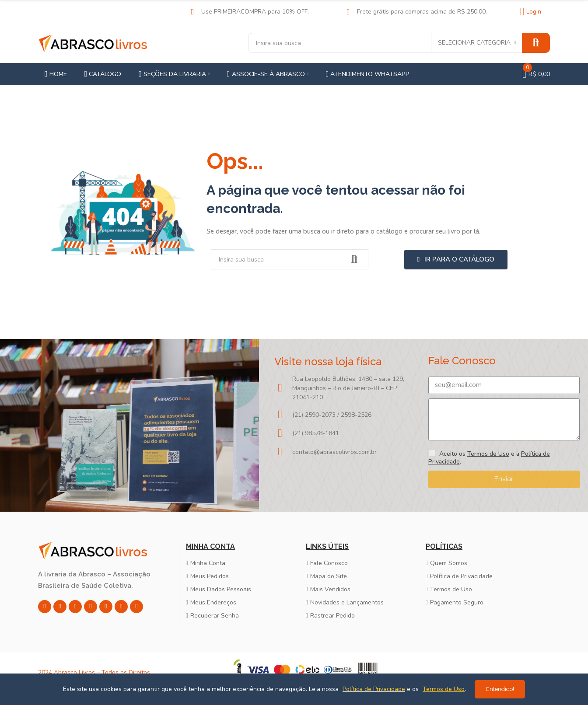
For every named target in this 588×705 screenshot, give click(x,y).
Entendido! (500, 689)
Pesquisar (536, 43)
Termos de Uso (488, 454)
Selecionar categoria (474, 43)
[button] (456, 260)
